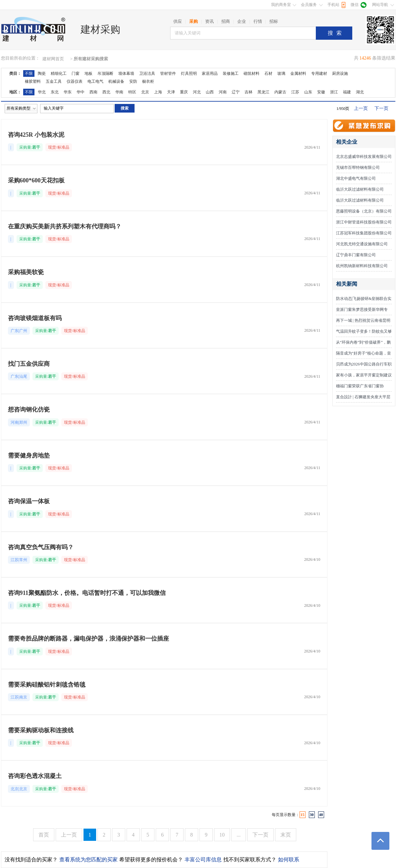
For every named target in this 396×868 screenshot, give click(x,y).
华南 (119, 92)
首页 (44, 835)
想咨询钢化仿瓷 (29, 410)
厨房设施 (340, 73)
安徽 (321, 92)
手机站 (333, 5)
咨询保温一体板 (29, 501)
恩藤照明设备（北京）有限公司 (364, 211)
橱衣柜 (148, 81)
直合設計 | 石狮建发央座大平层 (363, 397)
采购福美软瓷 (26, 272)
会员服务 (309, 5)
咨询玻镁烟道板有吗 (35, 318)
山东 (308, 92)
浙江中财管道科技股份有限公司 (364, 222)
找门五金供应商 (29, 364)
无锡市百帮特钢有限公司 (358, 168)
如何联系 (289, 860)
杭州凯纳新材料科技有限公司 (362, 266)
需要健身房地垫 (29, 456)
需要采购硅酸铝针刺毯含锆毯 (47, 685)
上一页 (361, 108)
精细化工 (59, 73)
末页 (286, 835)
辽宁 (236, 92)
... (239, 835)
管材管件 (168, 73)
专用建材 (319, 73)
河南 (223, 92)
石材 (268, 73)
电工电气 (95, 81)
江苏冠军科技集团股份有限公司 (364, 233)
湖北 (360, 92)
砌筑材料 (252, 73)
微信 (355, 5)
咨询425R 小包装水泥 (36, 135)
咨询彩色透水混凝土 (35, 776)
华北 (42, 92)
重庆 (184, 92)
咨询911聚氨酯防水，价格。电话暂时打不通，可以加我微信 (87, 593)
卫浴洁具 (147, 73)
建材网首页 (53, 59)
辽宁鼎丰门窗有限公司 (356, 255)
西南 (93, 92)
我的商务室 (281, 5)
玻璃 (281, 73)
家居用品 (210, 73)
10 (222, 835)
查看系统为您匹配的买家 (88, 860)
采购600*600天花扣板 (36, 180)
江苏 (295, 92)
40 (321, 815)
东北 (55, 92)
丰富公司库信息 (203, 860)
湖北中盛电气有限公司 (356, 178)
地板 (88, 73)
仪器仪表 (75, 81)
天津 (171, 92)
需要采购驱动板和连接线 (41, 730)
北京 (145, 92)
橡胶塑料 (33, 81)
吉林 (249, 92)
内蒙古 (280, 92)
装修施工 (231, 73)
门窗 (76, 73)
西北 (106, 92)
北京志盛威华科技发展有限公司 (364, 157)
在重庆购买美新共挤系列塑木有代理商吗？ (65, 226)
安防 (133, 81)
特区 (132, 92)
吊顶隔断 (105, 73)
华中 (81, 92)
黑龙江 (263, 92)
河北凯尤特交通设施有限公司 (362, 244)
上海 (158, 92)
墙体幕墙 (126, 73)
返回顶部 (380, 841)
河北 (197, 92)
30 (312, 815)
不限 (29, 73)
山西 (210, 92)
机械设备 (116, 81)
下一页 (381, 108)
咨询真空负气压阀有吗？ (41, 547)
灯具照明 (189, 73)
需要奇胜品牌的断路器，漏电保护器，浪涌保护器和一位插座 (88, 639)
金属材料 (298, 73)
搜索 (336, 33)
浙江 (334, 92)
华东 (68, 92)
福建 (347, 92)
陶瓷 (42, 73)
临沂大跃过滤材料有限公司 (360, 189)
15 (303, 815)
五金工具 (54, 81)
